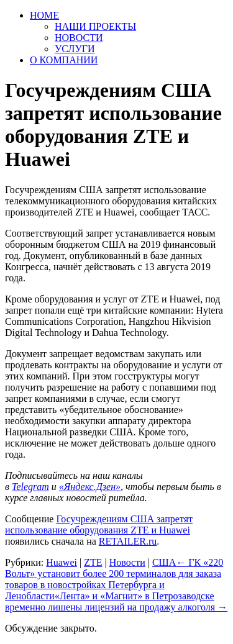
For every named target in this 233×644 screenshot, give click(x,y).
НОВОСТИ (79, 38)
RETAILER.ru (128, 541)
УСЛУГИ (75, 49)
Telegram (30, 487)
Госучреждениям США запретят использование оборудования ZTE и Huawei (99, 524)
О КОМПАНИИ (64, 60)
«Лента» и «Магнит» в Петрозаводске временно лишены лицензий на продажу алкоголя (116, 601)
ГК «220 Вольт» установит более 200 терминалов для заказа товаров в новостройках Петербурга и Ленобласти (114, 579)
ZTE (93, 562)
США (164, 562)
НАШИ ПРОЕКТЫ (95, 26)
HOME (44, 15)
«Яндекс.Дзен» (90, 487)
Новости (127, 562)
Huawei (62, 562)
